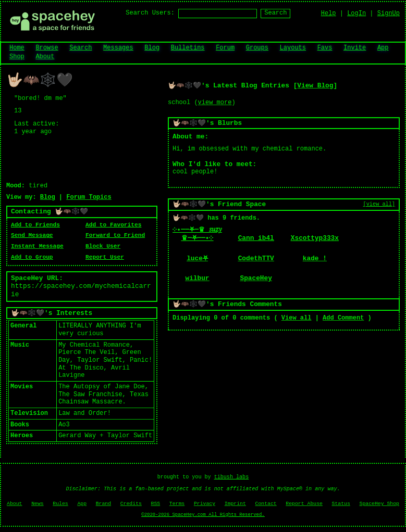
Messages (118, 48)
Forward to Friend (115, 235)
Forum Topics (89, 197)
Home (17, 48)
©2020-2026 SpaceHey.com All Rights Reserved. (203, 515)
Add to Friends (35, 225)
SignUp (389, 14)
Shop (17, 57)
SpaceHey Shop (379, 504)
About (45, 57)
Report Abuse (304, 504)
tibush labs (232, 477)
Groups (257, 48)
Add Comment (343, 318)
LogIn (356, 14)
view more (215, 103)
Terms (177, 504)
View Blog (315, 86)
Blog (152, 48)
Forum (225, 48)
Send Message (32, 235)
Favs (325, 48)
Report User (105, 257)
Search (275, 13)
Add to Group (32, 257)
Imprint (235, 504)
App (383, 48)
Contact (266, 504)
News (38, 504)
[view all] (379, 204)
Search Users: (150, 13)
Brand (103, 504)
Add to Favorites (113, 225)
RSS (156, 504)
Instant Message (37, 246)
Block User (103, 246)
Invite (355, 48)
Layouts (293, 48)
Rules (60, 504)
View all (297, 318)
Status (341, 504)
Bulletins (188, 48)
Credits (131, 504)
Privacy (205, 504)
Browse (47, 48)
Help (329, 14)
